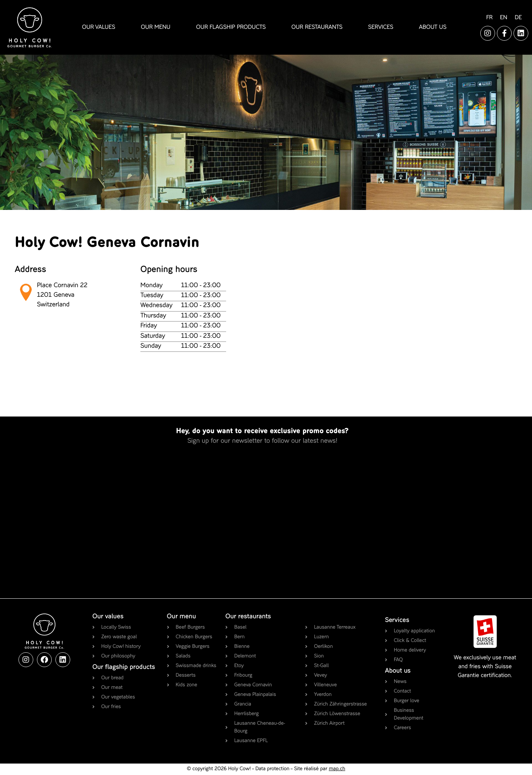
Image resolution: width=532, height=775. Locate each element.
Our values (108, 617)
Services (397, 621)
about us (433, 27)
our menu (156, 27)
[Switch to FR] (489, 18)
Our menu (182, 617)
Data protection (272, 769)
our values (99, 27)
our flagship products (231, 27)
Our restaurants (248, 617)
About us (398, 671)
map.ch (337, 769)
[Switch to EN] (504, 18)
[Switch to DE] (518, 18)
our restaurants (317, 27)
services (381, 27)
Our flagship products (124, 667)
